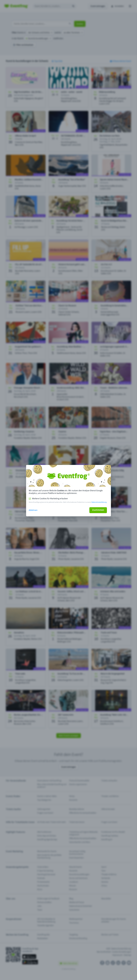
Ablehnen (33, 510)
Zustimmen (98, 510)
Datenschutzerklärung (99, 502)
